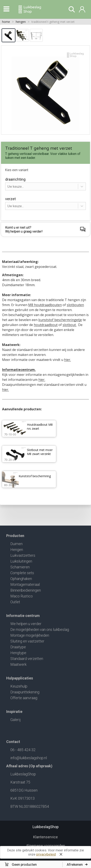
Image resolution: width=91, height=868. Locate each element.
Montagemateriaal (25, 584)
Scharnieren (20, 567)
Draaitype (18, 647)
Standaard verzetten (27, 659)
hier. (67, 360)
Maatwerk (18, 664)
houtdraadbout (46, 325)
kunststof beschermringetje (60, 320)
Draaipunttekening (25, 692)
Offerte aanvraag (24, 698)
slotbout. (70, 325)
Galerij (15, 720)
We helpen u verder (26, 624)
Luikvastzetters (23, 555)
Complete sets (22, 573)
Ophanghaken (21, 579)
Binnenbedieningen (26, 590)
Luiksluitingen (21, 561)
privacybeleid (46, 854)
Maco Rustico (22, 596)
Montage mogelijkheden (30, 635)
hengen (21, 22)
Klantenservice (45, 837)
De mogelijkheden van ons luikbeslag (40, 630)
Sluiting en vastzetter (27, 641)
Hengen (17, 550)
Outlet (15, 602)
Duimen (16, 544)
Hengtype (18, 653)
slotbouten (75, 305)
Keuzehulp (19, 686)
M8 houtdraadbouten (45, 305)
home (6, 22)
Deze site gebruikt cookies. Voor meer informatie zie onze (45, 853)
